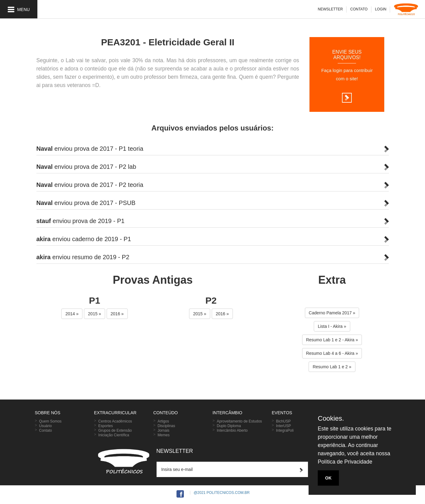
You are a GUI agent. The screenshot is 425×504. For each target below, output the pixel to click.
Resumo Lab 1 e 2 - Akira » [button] (332, 340)
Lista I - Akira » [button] (332, 326)
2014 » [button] (72, 314)
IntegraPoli (285, 430)
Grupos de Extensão (115, 430)
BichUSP (283, 421)
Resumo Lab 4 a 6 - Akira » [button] (332, 353)
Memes (163, 435)
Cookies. (331, 419)
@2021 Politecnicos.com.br (222, 493)
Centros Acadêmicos (115, 421)
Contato (46, 430)
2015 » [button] (95, 314)
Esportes (106, 426)
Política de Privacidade (345, 462)
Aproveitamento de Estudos (239, 421)
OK (328, 478)
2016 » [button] (117, 314)
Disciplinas (166, 426)
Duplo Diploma (229, 426)
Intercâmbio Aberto (232, 430)
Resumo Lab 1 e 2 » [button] (332, 367)
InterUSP (284, 426)
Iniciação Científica (114, 435)
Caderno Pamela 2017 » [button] (332, 313)
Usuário (46, 426)
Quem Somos (50, 421)
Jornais (163, 430)
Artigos (163, 421)
